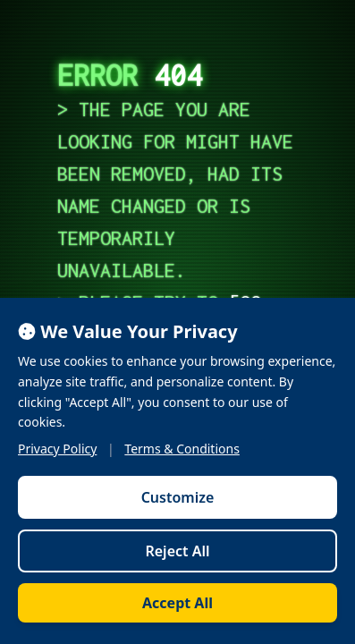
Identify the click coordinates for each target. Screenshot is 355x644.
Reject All (177, 551)
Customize (178, 497)
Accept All (177, 603)
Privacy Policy (57, 449)
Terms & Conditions (182, 449)
